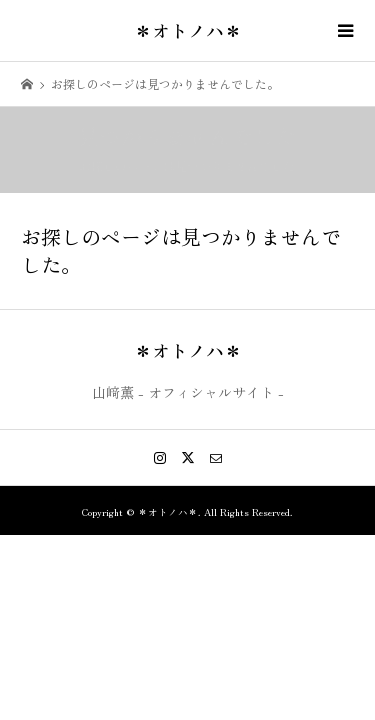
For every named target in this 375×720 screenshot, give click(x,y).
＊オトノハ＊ (188, 30)
